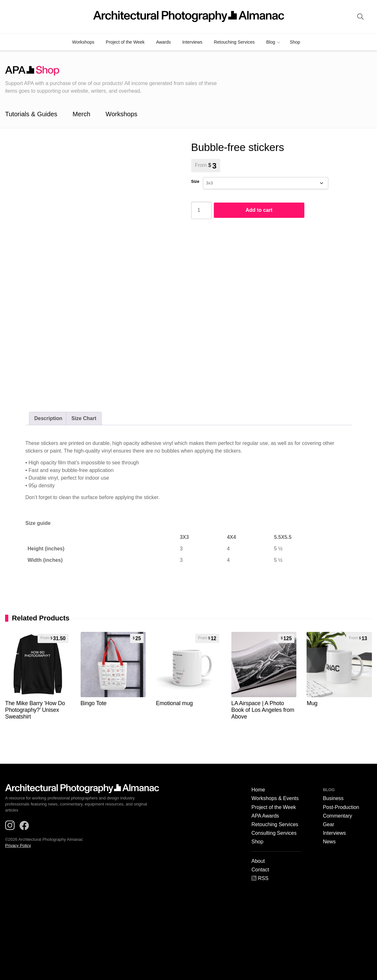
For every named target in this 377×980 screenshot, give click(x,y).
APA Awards (265, 816)
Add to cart (259, 210)
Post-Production (341, 807)
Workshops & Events (275, 798)
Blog (271, 42)
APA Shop (117, 71)
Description (48, 418)
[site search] (360, 17)
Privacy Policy (18, 845)
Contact (260, 870)
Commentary (337, 816)
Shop (295, 42)
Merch (82, 114)
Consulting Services (274, 833)
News (329, 842)
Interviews (192, 42)
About (258, 861)
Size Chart (84, 418)
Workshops (83, 42)
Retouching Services (234, 42)
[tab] (48, 418)
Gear (329, 825)
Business (333, 798)
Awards (163, 42)
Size (195, 181)
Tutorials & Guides (31, 114)
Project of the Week (125, 42)
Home (258, 790)
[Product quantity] (201, 211)
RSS (260, 879)
